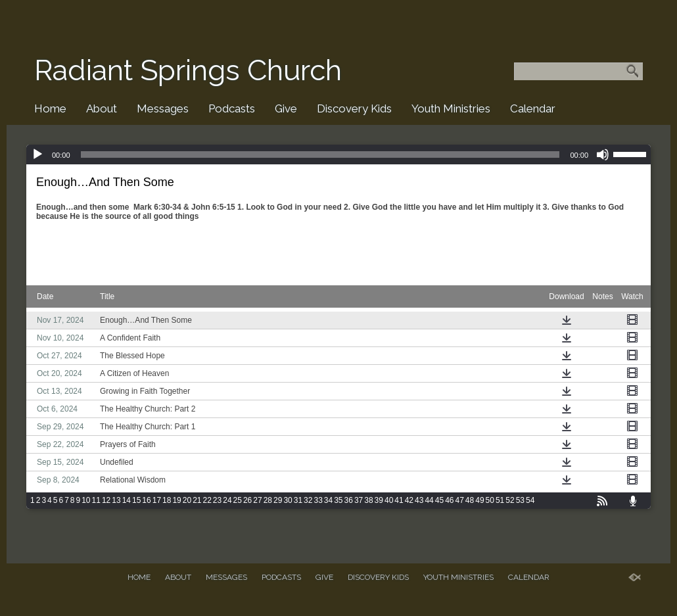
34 (328, 500)
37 (359, 500)
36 (349, 500)
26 (247, 500)
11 (96, 500)
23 (217, 500)
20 (187, 500)
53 (520, 500)
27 (257, 500)
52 (510, 500)
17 (157, 500)
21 (197, 500)
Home (50, 108)
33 (318, 500)
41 (399, 500)
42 (409, 500)
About (102, 108)
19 (176, 500)
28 (268, 500)
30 (288, 500)
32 (308, 500)
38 (368, 500)
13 (116, 500)
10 (86, 500)
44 (429, 500)
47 (459, 500)
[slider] (320, 154)
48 (470, 500)
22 (207, 500)
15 (136, 500)
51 (500, 500)
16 (146, 500)
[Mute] (603, 154)
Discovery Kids (354, 108)
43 (419, 500)
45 (439, 500)
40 (389, 500)
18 (167, 500)
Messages (163, 108)
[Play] (37, 154)
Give (286, 108)
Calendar (533, 108)
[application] (338, 154)
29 (278, 500)
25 (238, 500)
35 (338, 500)
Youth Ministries (451, 108)
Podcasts (232, 108)
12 (106, 500)
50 (490, 500)
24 (227, 500)
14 (127, 500)
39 (379, 500)
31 (298, 500)
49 (479, 500)
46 (449, 500)
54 (530, 500)
